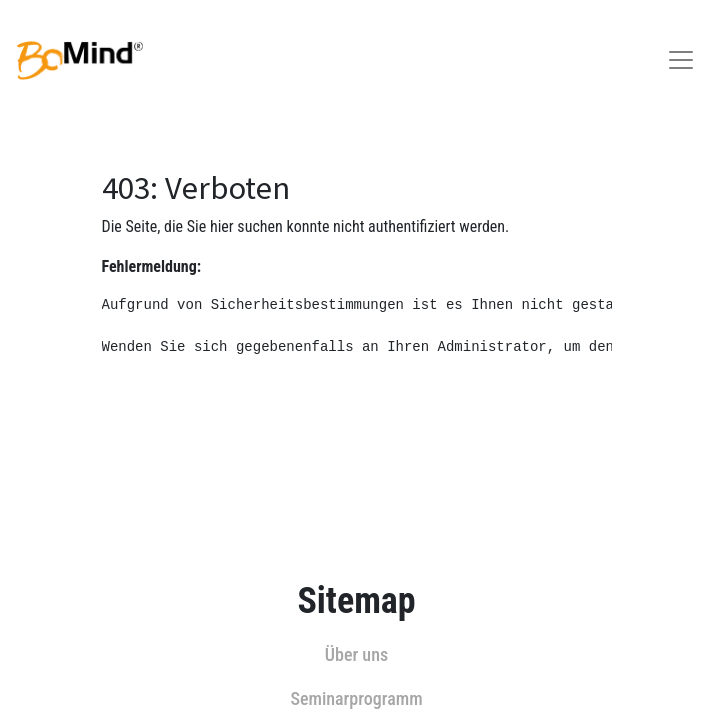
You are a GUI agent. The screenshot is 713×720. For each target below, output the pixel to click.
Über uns (356, 654)
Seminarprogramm (356, 698)
